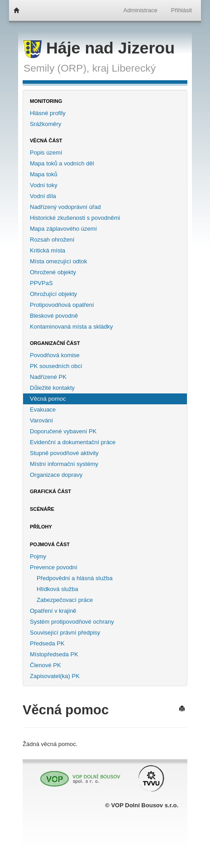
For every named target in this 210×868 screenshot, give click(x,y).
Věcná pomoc (48, 399)
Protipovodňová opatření (62, 305)
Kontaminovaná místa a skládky (72, 327)
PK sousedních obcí (56, 366)
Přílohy (41, 527)
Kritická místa (48, 250)
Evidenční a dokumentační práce (73, 442)
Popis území (46, 153)
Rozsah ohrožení (52, 240)
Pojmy (38, 556)
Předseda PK (47, 643)
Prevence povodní (54, 567)
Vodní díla (43, 196)
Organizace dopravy (56, 475)
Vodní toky (44, 185)
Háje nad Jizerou (99, 48)
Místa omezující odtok (58, 261)
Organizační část (55, 343)
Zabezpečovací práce (65, 600)
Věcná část (46, 141)
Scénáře (42, 509)
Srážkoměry (45, 124)
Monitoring (46, 101)
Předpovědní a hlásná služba (75, 578)
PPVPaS (41, 283)
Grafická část (50, 491)
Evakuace (43, 410)
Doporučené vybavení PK (63, 431)
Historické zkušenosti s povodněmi (75, 218)
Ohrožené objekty (53, 272)
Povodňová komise (55, 355)
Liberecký (134, 68)
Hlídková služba (57, 589)
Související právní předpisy (65, 633)
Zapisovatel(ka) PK (55, 676)
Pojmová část (50, 544)
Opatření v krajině (53, 611)
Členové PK (45, 665)
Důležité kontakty (52, 388)
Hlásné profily (48, 113)
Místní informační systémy (64, 464)
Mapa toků (44, 174)
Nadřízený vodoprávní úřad (65, 207)
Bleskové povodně (54, 316)
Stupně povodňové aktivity (64, 453)
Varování (41, 420)
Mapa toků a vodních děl (62, 163)
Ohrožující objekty (53, 294)
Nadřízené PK (48, 377)
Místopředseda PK (54, 654)
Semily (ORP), (56, 68)
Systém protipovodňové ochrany (72, 622)
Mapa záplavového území (63, 229)
